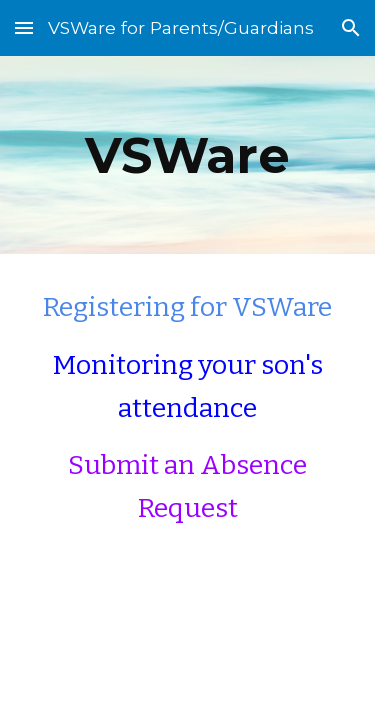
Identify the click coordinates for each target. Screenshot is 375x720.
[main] (188, 155)
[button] (24, 27)
